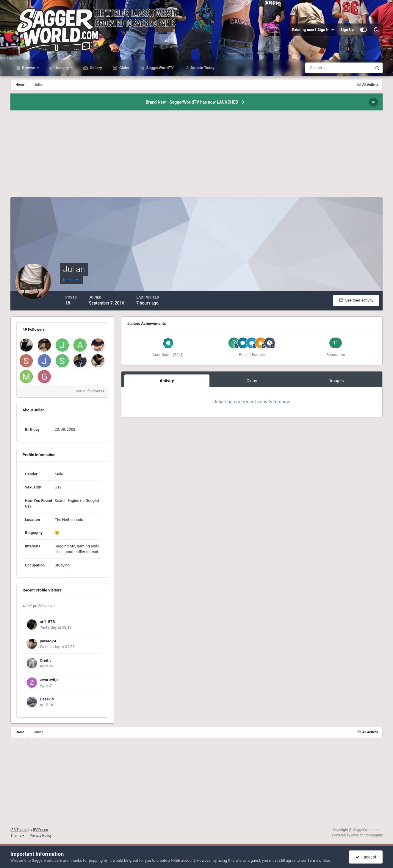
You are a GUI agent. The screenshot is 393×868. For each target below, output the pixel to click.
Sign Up (347, 30)
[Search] (321, 68)
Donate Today (202, 68)
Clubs (124, 68)
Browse (29, 68)
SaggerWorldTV (159, 68)
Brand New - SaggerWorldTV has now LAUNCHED (192, 102)
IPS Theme (19, 830)
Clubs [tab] (252, 381)
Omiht (45, 660)
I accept (366, 857)
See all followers (90, 391)
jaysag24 (48, 641)
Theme (17, 836)
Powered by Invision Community (357, 835)
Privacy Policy (41, 836)
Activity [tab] (167, 381)
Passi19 (47, 699)
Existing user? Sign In (313, 30)
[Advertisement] (196, 156)
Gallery (95, 68)
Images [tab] (337, 381)
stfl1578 (47, 622)
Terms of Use (319, 860)
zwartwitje (49, 680)
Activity (62, 68)
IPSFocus (40, 830)
